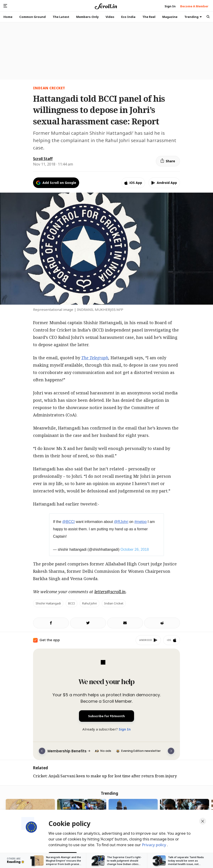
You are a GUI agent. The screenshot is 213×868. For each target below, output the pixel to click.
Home (8, 17)
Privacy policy (154, 842)
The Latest (61, 17)
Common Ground (32, 17)
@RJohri (121, 522)
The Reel (149, 17)
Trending (193, 17)
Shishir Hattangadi (48, 603)
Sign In (125, 729)
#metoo (140, 522)
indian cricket (49, 88)
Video (110, 17)
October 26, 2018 (135, 549)
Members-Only (87, 17)
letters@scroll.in (110, 592)
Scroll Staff (43, 159)
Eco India (128, 17)
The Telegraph (95, 358)
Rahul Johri (90, 603)
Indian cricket (114, 603)
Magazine (170, 17)
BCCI (71, 603)
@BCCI (68, 522)
